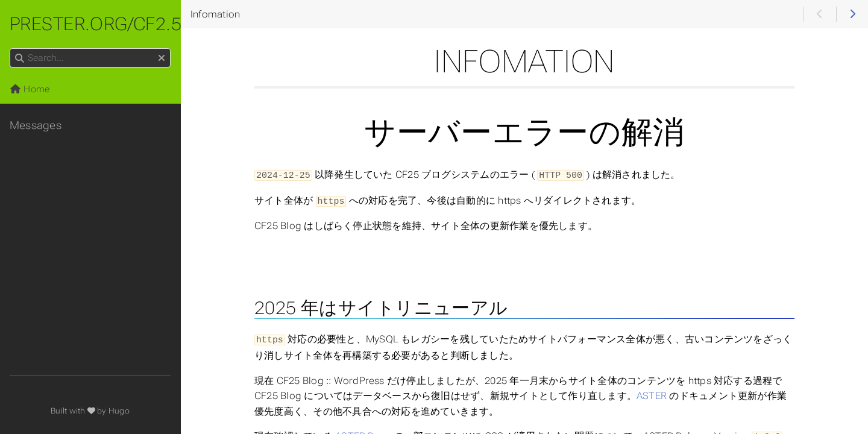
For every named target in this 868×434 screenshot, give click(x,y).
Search (11, 49)
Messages (36, 125)
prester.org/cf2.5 (96, 24)
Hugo (119, 411)
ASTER (652, 394)
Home (30, 89)
